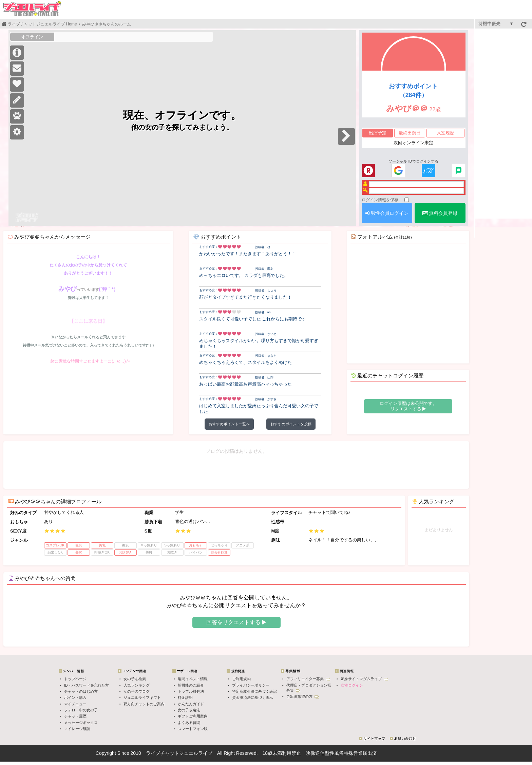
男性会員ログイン (387, 213)
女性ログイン (352, 685)
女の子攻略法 (189, 710)
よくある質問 (189, 723)
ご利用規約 (241, 679)
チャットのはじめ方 (81, 691)
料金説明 (185, 697)
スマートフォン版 (193, 729)
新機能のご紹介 (191, 685)
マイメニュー (75, 704)
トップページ (75, 679)
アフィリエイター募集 (308, 679)
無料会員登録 (440, 213)
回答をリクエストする (236, 622)
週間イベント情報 (193, 679)
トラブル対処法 (191, 691)
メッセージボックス (81, 723)
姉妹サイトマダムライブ (364, 679)
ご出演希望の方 (303, 696)
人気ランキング (137, 685)
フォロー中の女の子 (81, 710)
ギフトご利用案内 (193, 716)
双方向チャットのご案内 (144, 704)
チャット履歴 (75, 716)
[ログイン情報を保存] (407, 200)
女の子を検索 (135, 679)
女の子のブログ (137, 691)
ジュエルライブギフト (142, 697)
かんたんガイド (191, 704)
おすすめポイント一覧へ (229, 424)
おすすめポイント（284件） (413, 91)
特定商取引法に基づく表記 (254, 691)
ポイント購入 (75, 697)
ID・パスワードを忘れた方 (87, 685)
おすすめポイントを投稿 (291, 424)
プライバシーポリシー (251, 685)
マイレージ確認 (77, 729)
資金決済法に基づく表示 (253, 697)
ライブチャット (163, 753)
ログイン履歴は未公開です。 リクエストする (408, 406)
